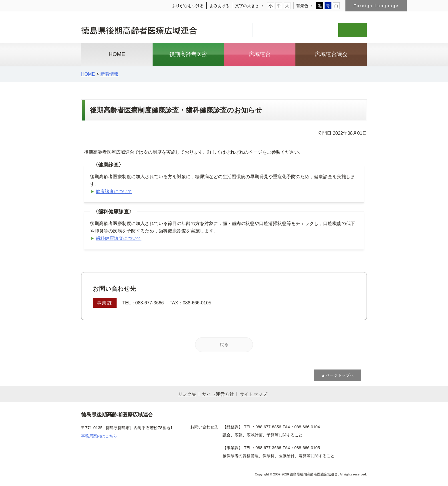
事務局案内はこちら (99, 436)
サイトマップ (253, 394)
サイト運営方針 (218, 394)
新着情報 (109, 74)
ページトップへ (340, 375)
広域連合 (260, 54)
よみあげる (220, 6)
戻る (224, 344)
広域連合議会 (331, 54)
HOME (117, 54)
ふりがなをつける (188, 6)
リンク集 (187, 394)
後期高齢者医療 (188, 54)
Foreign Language (376, 6)
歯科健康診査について (119, 238)
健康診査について (114, 191)
